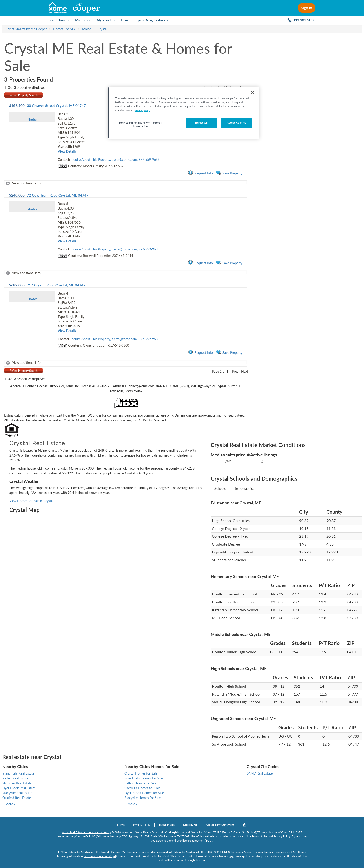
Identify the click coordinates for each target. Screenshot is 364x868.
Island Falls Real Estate (18, 773)
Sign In (307, 8)
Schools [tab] (220, 488)
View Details (67, 151)
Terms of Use (167, 825)
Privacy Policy (142, 825)
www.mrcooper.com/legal (100, 856)
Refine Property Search (24, 95)
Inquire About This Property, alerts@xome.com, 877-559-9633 (115, 159)
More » (10, 804)
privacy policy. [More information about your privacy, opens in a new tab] (142, 110)
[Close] (253, 92)
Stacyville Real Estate (17, 793)
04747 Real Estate (260, 773)
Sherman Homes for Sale (142, 788)
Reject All (201, 123)
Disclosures (190, 825)
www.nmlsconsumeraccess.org (272, 852)
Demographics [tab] (244, 488)
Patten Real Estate (15, 778)
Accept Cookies (237, 123)
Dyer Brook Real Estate (19, 788)
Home (121, 825)
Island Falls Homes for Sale (144, 778)
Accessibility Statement (220, 825)
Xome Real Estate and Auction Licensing (86, 832)
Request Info (200, 173)
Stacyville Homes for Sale (143, 798)
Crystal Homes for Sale (141, 773)
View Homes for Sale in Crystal (31, 501)
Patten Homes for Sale (141, 783)
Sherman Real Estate (17, 783)
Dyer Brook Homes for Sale (144, 793)
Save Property (229, 173)
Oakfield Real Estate (17, 798)
